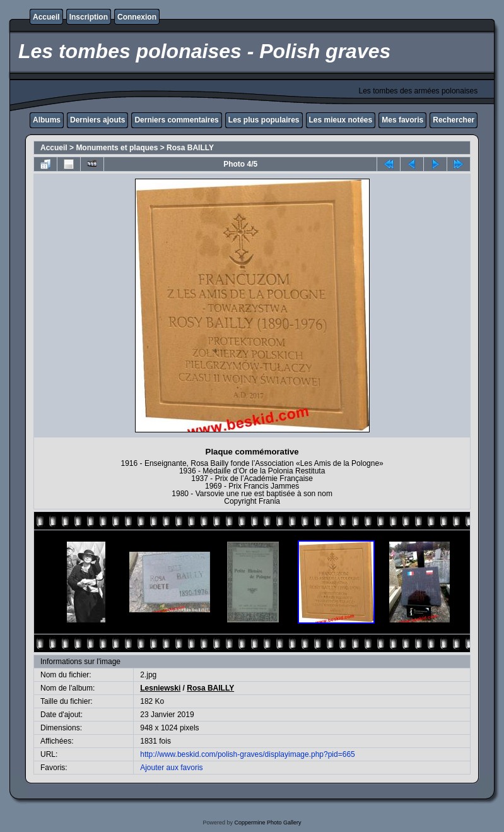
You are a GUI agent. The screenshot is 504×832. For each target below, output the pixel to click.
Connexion (137, 17)
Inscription (89, 17)
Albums (47, 120)
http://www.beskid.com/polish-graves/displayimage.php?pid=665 (248, 754)
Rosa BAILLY (190, 148)
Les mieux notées (341, 120)
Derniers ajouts (97, 120)
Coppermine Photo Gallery (267, 823)
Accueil (46, 17)
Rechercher (454, 120)
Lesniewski (160, 688)
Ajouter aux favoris (171, 768)
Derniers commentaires (176, 120)
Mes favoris (402, 120)
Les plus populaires (264, 120)
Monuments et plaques (117, 148)
